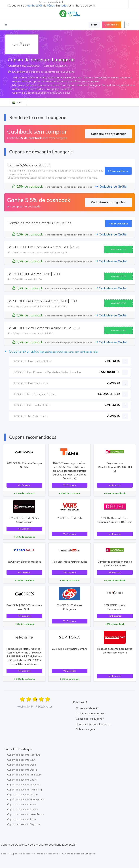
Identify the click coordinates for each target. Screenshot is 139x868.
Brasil (18, 102)
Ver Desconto (24, 485)
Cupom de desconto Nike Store (24, 775)
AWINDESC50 (118, 303)
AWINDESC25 (118, 276)
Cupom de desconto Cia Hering (25, 790)
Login (94, 25)
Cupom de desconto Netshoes (24, 785)
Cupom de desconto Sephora (24, 824)
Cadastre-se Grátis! (111, 186)
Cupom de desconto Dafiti (22, 765)
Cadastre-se (112, 25)
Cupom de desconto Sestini (22, 809)
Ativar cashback (118, 171)
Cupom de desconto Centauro (24, 755)
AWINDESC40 (118, 330)
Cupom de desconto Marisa (22, 794)
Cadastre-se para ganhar (108, 134)
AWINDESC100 (118, 249)
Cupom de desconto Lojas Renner (26, 814)
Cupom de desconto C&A (21, 760)
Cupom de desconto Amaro (22, 804)
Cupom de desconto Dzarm (22, 770)
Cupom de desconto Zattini (22, 780)
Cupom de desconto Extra (22, 819)
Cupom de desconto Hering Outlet (26, 800)
